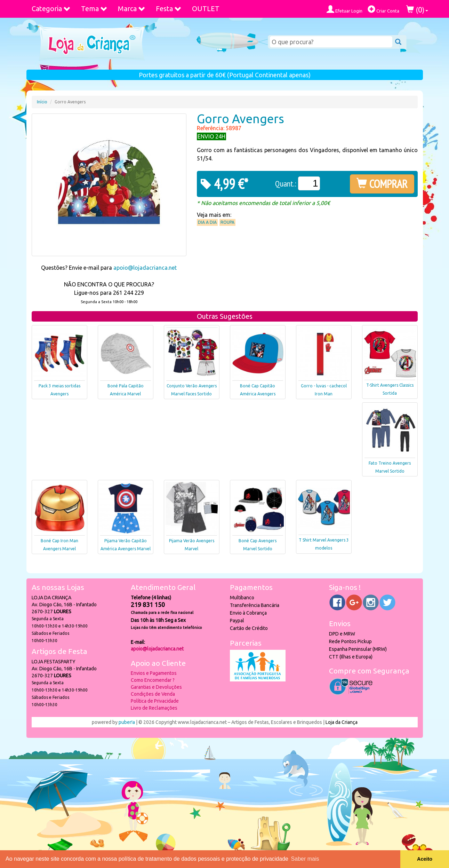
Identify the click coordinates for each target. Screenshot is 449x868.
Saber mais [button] (305, 859)
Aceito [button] (425, 859)
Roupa (227, 222)
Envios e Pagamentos (154, 673)
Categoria (51, 9)
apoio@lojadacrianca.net (145, 268)
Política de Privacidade (155, 701)
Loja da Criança (342, 722)
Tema (94, 9)
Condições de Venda (153, 694)
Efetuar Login (344, 9)
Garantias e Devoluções (156, 687)
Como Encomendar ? (153, 680)
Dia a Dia (207, 222)
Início (42, 102)
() (417, 10)
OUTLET (206, 9)
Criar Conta (383, 9)
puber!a (127, 722)
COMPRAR (382, 184)
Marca (132, 9)
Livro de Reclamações (154, 708)
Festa (169, 9)
